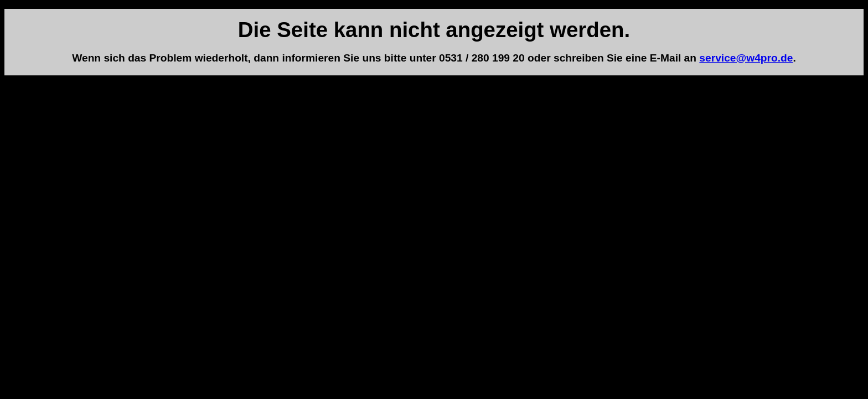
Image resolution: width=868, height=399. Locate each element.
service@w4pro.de (746, 58)
